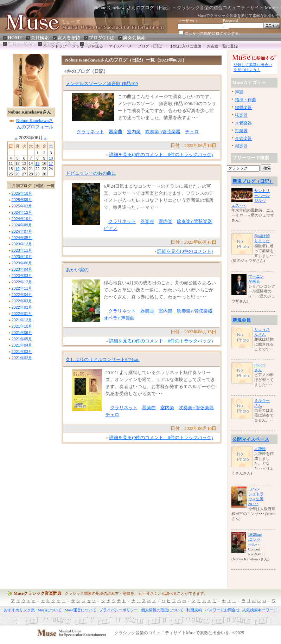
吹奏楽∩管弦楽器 (163, 132)
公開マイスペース (251, 439)
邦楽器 (241, 146)
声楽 (239, 92)
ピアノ (111, 228)
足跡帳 (260, 449)
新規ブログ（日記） (253, 181)
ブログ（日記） (151, 46)
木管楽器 (243, 123)
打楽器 (241, 131)
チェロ (192, 132)
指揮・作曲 (245, 100)
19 (17, 169)
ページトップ (55, 46)
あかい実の (77, 270)
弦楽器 (241, 115)
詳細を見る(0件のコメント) (185, 251)
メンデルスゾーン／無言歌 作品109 (102, 83)
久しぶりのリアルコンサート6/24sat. (103, 359)
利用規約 (194, 610)
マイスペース (120, 46)
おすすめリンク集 (19, 610)
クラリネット (90, 132)
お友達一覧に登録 (222, 46)
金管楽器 (243, 139)
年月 (22, 193)
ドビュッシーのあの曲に (91, 173)
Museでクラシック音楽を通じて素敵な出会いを (239, 15)
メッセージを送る (88, 46)
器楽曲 (116, 132)
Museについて (50, 610)
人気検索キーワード (260, 610)
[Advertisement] (28, 467)
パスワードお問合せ (222, 610)
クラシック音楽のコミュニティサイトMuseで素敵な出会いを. (172, 633)
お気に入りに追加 (186, 46)
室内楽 (134, 132)
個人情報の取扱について (162, 610)
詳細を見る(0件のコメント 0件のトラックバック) (161, 154)
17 (51, 163)
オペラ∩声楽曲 (119, 318)
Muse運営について (81, 610)
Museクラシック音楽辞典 (38, 593)
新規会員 (242, 320)
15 (37, 163)
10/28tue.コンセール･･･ (255, 539)
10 (51, 158)
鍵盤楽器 (243, 108)
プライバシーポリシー (119, 610)
